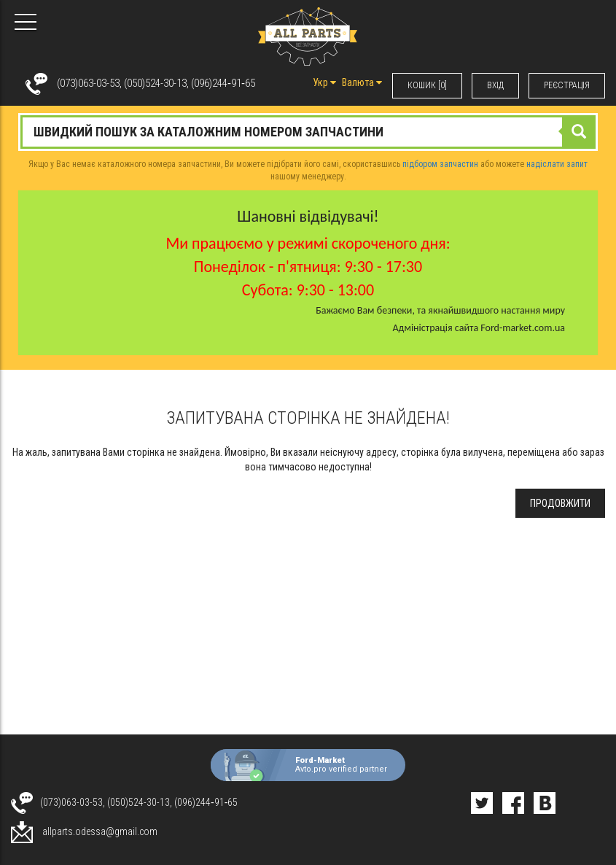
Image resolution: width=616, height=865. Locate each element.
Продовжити (560, 503)
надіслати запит (557, 164)
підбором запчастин (440, 164)
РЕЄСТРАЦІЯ (567, 85)
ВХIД (495, 85)
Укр (324, 82)
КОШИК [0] (427, 85)
